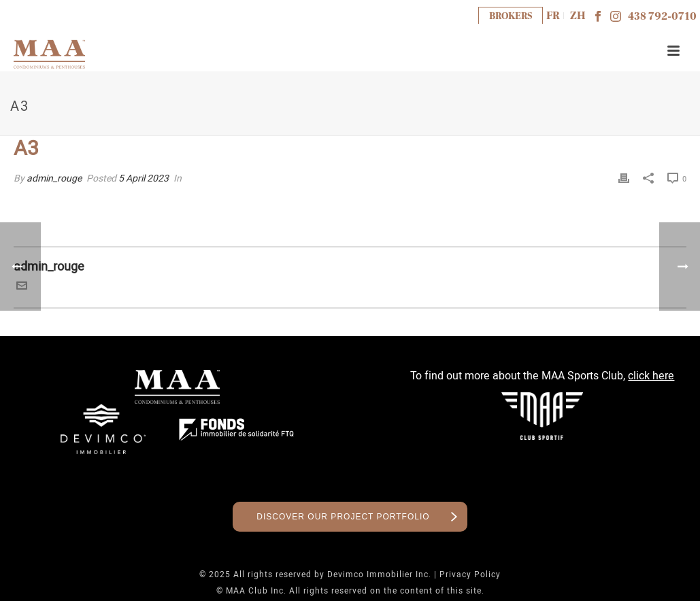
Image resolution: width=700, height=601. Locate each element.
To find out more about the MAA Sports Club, (542, 376)
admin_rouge (54, 178)
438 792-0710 (662, 16)
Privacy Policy (470, 574)
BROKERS (511, 16)
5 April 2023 (144, 178)
